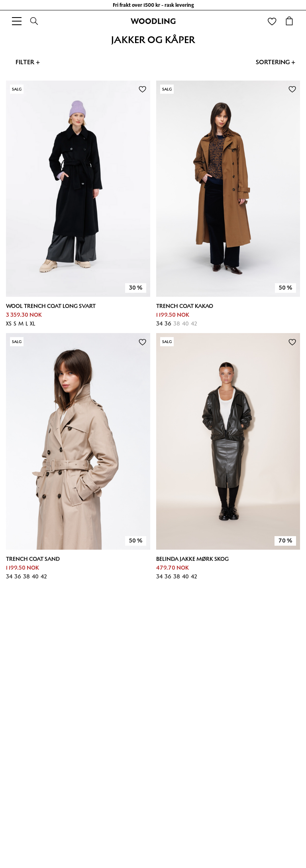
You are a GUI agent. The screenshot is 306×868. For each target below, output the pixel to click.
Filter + (28, 62)
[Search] (34, 21)
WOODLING (153, 21)
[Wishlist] (272, 21)
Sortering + (276, 62)
